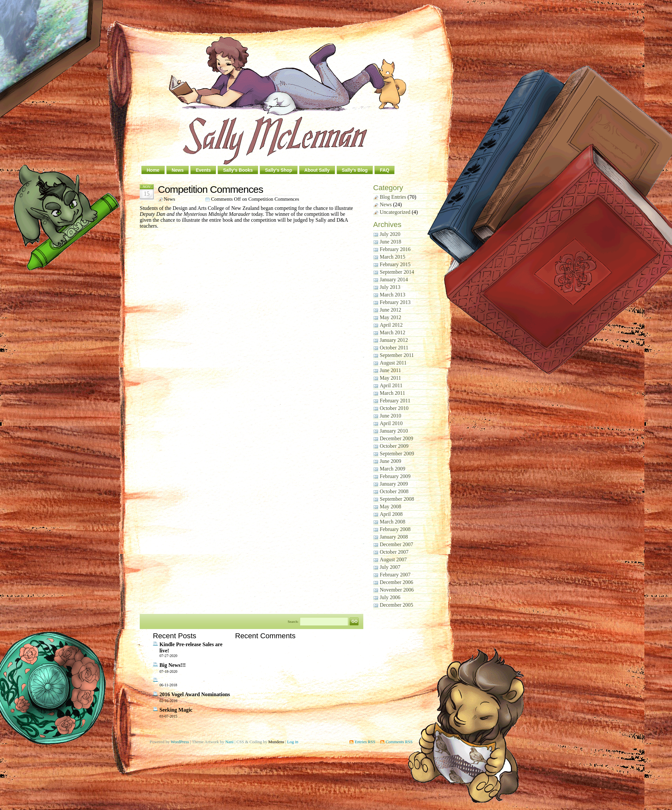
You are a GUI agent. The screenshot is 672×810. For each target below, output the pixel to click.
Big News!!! (173, 665)
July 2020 (390, 234)
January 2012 (394, 340)
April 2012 (391, 325)
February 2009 (395, 476)
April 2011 (391, 385)
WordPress (180, 742)
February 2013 (395, 302)
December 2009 (396, 438)
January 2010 (394, 431)
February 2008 (395, 529)
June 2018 (390, 242)
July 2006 (390, 597)
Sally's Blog (355, 170)
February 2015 (395, 264)
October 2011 (394, 348)
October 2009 (394, 446)
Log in (293, 742)
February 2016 (395, 249)
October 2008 (394, 491)
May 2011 (390, 378)
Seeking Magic (176, 710)
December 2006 (396, 582)
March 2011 (392, 393)
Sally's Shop (279, 170)
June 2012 (390, 310)
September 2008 (397, 499)
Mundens (276, 742)
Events (203, 170)
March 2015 (393, 257)
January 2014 (394, 279)
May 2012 (390, 317)
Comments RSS (399, 742)
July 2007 (390, 567)
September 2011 (397, 355)
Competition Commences (210, 189)
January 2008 (394, 537)
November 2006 (397, 590)
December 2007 (396, 544)
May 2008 (390, 506)
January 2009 (394, 484)
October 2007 (394, 552)
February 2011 (395, 401)
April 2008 (391, 514)
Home (153, 170)
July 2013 (390, 287)
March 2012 (393, 332)
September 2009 (397, 454)
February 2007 (395, 575)
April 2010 (391, 423)
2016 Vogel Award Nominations (195, 694)
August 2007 (393, 559)
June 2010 (390, 416)
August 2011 (393, 363)
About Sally (317, 170)
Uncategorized (395, 212)
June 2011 (390, 370)
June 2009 (390, 461)
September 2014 (397, 272)
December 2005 (396, 605)
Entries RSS (365, 742)
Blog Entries (393, 197)
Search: (293, 621)
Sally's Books (238, 170)
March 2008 (393, 522)
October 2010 (394, 408)
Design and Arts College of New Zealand (216, 208)
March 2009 (393, 469)
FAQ (384, 170)
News (178, 170)
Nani (229, 742)
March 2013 (393, 295)
